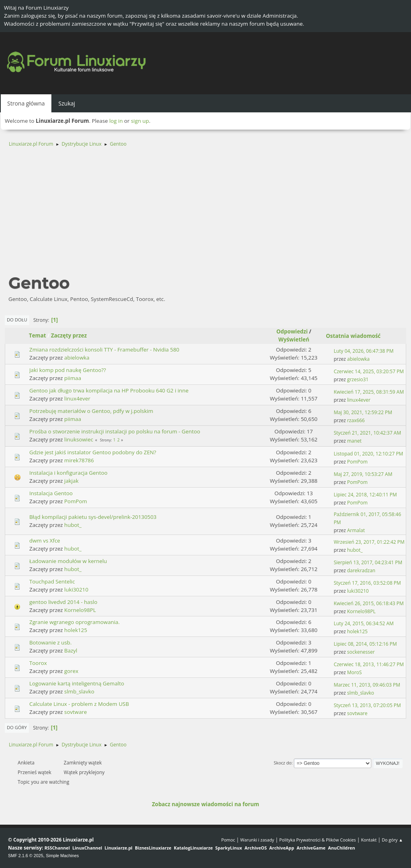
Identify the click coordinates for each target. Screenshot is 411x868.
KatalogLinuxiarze (193, 848)
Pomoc (228, 840)
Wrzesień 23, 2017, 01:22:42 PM (369, 542)
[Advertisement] (205, 214)
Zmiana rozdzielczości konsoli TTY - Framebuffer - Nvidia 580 (104, 350)
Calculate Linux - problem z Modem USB (79, 704)
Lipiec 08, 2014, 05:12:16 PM (365, 644)
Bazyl (71, 650)
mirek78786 (79, 460)
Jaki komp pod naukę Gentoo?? (68, 370)
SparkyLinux (229, 848)
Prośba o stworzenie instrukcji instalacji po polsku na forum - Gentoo (115, 431)
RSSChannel (57, 848)
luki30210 (76, 590)
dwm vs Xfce (45, 541)
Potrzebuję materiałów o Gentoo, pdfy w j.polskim (91, 411)
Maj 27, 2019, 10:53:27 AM (363, 474)
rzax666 (356, 420)
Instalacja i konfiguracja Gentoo (68, 473)
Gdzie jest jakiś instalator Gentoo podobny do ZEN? (93, 452)
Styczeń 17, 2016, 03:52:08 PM (367, 583)
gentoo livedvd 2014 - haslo (63, 602)
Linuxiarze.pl (119, 848)
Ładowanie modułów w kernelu (68, 561)
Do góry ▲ (392, 840)
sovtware (75, 712)
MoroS (355, 672)
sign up (140, 121)
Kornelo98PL (80, 610)
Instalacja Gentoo (51, 493)
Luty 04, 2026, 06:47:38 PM (363, 351)
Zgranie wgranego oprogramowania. (74, 622)
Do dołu (17, 320)
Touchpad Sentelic (52, 581)
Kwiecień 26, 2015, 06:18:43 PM (368, 603)
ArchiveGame (311, 848)
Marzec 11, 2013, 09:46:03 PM (367, 685)
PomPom (357, 462)
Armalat (356, 530)
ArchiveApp (282, 848)
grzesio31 (358, 379)
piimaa (73, 378)
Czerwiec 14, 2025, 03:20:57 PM (369, 371)
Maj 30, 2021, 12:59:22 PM (363, 412)
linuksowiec (79, 439)
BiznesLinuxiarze (153, 848)
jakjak (71, 481)
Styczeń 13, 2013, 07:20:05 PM (367, 705)
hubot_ (73, 525)
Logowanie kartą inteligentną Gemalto (77, 683)
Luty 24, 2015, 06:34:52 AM (363, 623)
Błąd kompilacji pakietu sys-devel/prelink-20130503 (93, 517)
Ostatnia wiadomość (357, 336)
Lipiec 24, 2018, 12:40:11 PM (365, 495)
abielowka (77, 358)
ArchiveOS (255, 848)
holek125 (76, 630)
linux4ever (77, 398)
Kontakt (369, 840)
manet (354, 441)
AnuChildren (341, 848)
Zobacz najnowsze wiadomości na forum (205, 804)
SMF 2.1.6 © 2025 (26, 856)
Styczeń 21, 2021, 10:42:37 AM (367, 433)
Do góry (17, 727)
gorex (71, 671)
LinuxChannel (87, 848)
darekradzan (361, 570)
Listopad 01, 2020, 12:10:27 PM (368, 454)
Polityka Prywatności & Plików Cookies (318, 840)
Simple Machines (62, 856)
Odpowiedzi (292, 331)
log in (116, 121)
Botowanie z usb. (51, 642)
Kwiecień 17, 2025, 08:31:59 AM (369, 392)
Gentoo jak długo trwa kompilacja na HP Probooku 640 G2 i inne (109, 390)
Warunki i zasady (257, 840)
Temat (38, 335)
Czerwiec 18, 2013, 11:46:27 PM (369, 664)
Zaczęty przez (69, 335)
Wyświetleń (294, 339)
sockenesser (361, 652)
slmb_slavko (79, 691)
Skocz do (283, 763)
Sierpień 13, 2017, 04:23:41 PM (368, 562)
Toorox (38, 663)
